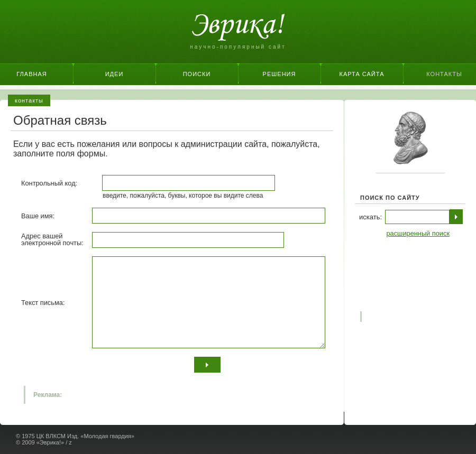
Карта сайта (362, 74)
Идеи (115, 74)
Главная (31, 74)
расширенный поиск (418, 233)
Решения (280, 74)
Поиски (197, 74)
